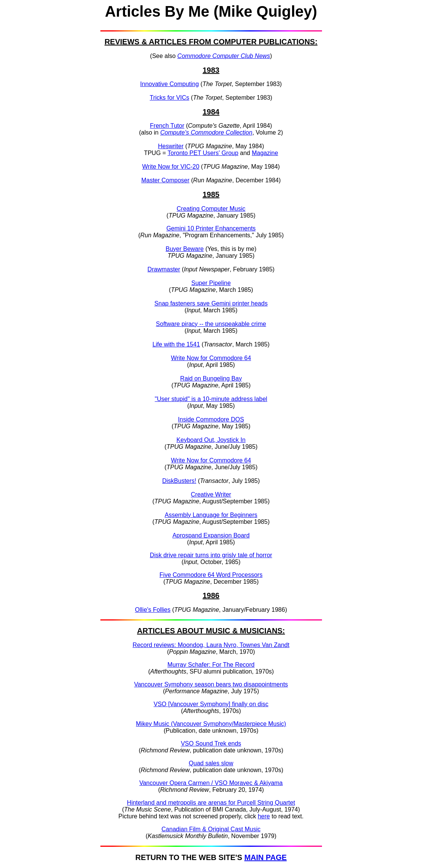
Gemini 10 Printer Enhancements (211, 228)
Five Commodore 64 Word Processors (211, 575)
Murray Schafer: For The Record (211, 665)
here (264, 816)
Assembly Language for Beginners (211, 515)
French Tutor (167, 126)
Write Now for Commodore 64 (211, 358)
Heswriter (171, 146)
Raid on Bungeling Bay (211, 378)
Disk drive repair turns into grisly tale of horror (211, 555)
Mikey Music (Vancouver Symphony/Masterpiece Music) (211, 724)
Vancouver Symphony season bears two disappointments (211, 684)
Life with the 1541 (176, 344)
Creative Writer (211, 494)
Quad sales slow (211, 763)
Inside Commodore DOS (211, 419)
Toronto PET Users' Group (203, 153)
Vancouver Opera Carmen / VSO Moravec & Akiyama (211, 783)
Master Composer (165, 180)
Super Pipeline (211, 283)
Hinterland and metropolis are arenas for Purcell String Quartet (211, 803)
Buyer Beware (185, 249)
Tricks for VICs (169, 98)
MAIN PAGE (266, 857)
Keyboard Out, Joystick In (211, 440)
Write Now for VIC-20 (171, 167)
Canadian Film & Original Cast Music (211, 829)
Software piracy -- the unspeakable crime (211, 324)
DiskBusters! (179, 481)
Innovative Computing (170, 84)
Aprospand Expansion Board (211, 535)
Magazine (265, 153)
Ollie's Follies (153, 610)
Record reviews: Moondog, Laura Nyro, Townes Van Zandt (211, 645)
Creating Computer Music (211, 209)
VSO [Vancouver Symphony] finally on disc (211, 704)
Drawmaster (164, 269)
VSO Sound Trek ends (211, 743)
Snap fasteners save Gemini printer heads (211, 303)
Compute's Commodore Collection (206, 132)
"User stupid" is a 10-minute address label (211, 399)
